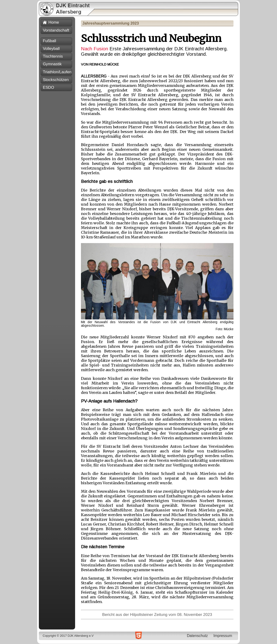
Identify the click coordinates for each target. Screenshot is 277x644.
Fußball (49, 41)
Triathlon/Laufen (57, 72)
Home (51, 22)
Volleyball (51, 49)
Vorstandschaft (56, 30)
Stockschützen (56, 80)
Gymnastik (52, 64)
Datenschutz (197, 636)
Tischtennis (53, 56)
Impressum (223, 636)
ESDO (48, 87)
